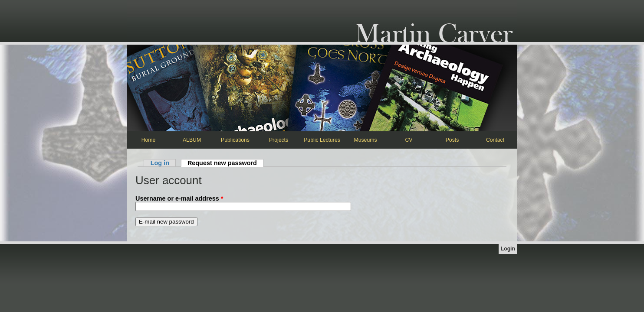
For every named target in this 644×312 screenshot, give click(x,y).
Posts (452, 140)
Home (149, 140)
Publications (235, 140)
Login (508, 249)
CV (409, 140)
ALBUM (192, 140)
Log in (160, 163)
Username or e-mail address (179, 198)
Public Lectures (322, 140)
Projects (279, 140)
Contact (495, 140)
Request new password (225, 163)
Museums (365, 140)
